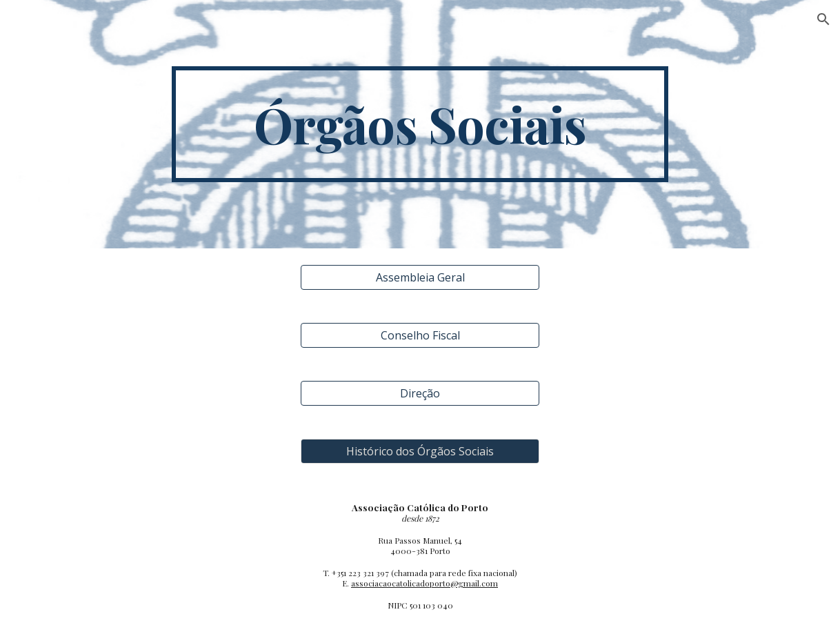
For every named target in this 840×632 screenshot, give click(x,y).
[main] (420, 124)
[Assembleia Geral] (420, 277)
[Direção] (420, 393)
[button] (823, 19)
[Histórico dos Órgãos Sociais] (420, 451)
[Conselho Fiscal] (420, 335)
